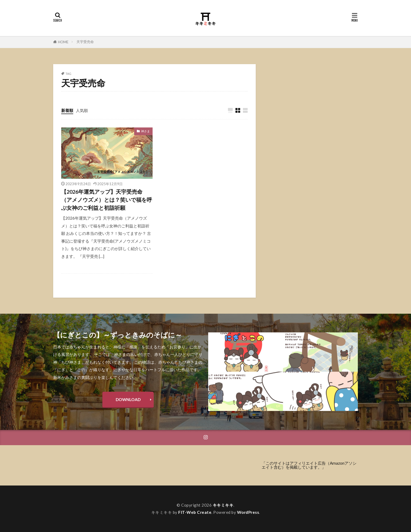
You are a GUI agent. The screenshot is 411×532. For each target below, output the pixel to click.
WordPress (248, 512)
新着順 (67, 110)
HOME (63, 42)
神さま (146, 131)
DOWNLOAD (128, 400)
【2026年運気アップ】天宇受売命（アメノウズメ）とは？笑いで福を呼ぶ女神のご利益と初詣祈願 (107, 199)
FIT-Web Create (195, 512)
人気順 (82, 110)
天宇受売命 (85, 42)
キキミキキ (223, 505)
